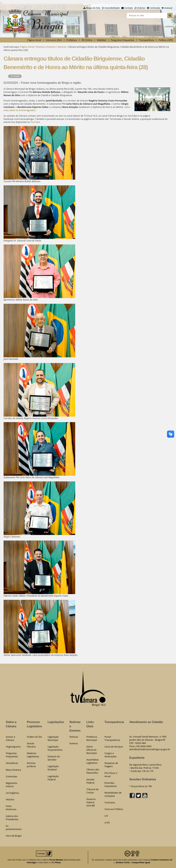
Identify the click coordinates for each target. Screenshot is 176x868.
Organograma (13, 747)
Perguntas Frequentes (123, 40)
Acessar (168, 8)
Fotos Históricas (11, 808)
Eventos (74, 743)
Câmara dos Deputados (93, 771)
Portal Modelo (56, 860)
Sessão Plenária (31, 745)
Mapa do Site (93, 8)
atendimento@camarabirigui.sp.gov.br (150, 749)
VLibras (141, 8)
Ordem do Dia (34, 737)
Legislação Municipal (53, 738)
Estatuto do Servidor (54, 758)
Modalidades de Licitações (113, 794)
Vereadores (12, 763)
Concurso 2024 (54, 40)
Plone (58, 862)
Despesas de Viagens (111, 765)
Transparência (147, 40)
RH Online (87, 40)
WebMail (102, 40)
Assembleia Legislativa (93, 761)
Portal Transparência (112, 738)
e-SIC (107, 822)
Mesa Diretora (13, 770)
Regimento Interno (11, 785)
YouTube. (36, 122)
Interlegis (32, 862)
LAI (106, 816)
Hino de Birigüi (14, 836)
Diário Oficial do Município (92, 750)
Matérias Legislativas (33, 755)
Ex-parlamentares (14, 827)
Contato (129, 8)
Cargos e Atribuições (111, 755)
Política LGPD (166, 40)
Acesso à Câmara (10, 738)
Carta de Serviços (114, 747)
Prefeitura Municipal (92, 738)
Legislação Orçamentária (55, 748)
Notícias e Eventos (46, 47)
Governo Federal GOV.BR (91, 802)
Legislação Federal (53, 778)
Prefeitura (72, 40)
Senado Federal (91, 781)
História (10, 799)
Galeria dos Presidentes (12, 818)
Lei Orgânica (12, 793)
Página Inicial (34, 40)
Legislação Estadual (53, 768)
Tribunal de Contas (93, 791)
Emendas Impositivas (111, 784)
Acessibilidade (112, 8)
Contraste (155, 8)
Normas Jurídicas (31, 765)
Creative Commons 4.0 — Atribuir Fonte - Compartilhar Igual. (143, 861)
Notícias (62, 47)
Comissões (11, 776)
